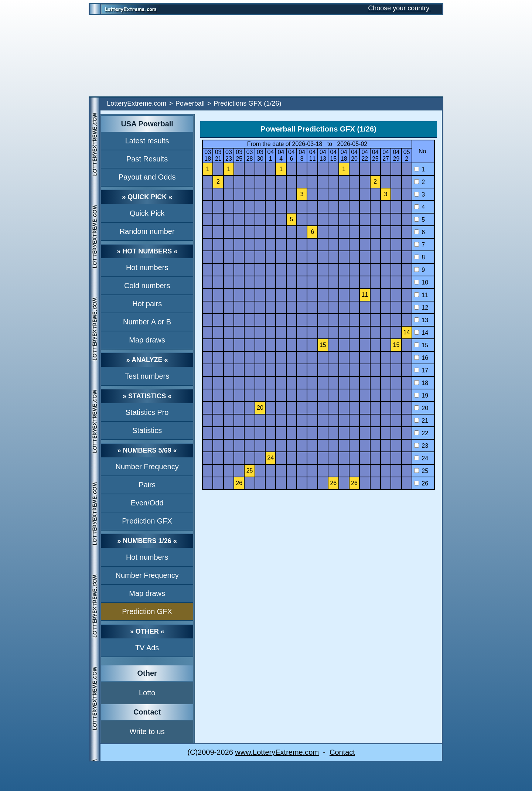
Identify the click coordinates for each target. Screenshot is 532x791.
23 (421, 446)
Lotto (147, 693)
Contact (342, 752)
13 (421, 320)
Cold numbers (147, 286)
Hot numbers (147, 267)
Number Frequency (147, 467)
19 (421, 395)
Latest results (147, 141)
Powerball (190, 103)
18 (421, 383)
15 (421, 345)
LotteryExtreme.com (137, 103)
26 (421, 483)
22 (421, 433)
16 (421, 358)
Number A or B (147, 322)
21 (421, 421)
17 (421, 370)
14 (421, 333)
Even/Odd (147, 503)
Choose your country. (399, 8)
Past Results (147, 159)
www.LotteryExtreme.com (277, 752)
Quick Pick (147, 213)
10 (421, 282)
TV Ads (147, 648)
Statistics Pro (147, 412)
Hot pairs (147, 304)
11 (421, 295)
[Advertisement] (266, 56)
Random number (147, 231)
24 (421, 458)
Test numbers (147, 376)
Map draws (147, 340)
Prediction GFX (147, 521)
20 (421, 408)
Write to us (147, 732)
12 (421, 308)
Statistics (147, 430)
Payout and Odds (147, 177)
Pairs (147, 485)
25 (421, 471)
